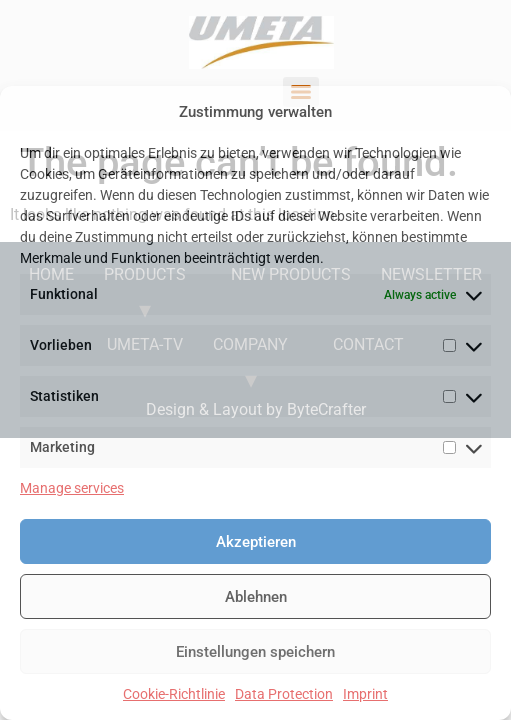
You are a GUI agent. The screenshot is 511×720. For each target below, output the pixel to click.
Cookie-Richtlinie (174, 694)
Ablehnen (256, 597)
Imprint (365, 694)
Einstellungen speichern (255, 652)
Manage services (72, 488)
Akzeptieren (256, 542)
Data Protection (284, 694)
